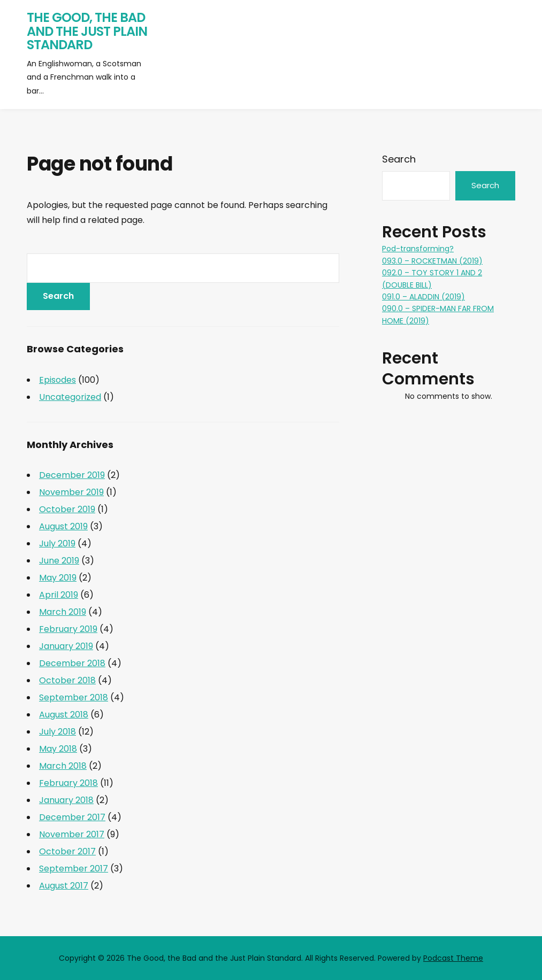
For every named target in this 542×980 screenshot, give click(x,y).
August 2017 (64, 886)
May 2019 (58, 578)
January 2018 (66, 800)
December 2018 (72, 663)
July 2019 (57, 543)
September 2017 (74, 869)
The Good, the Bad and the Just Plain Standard (87, 31)
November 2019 (71, 492)
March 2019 (63, 612)
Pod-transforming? (418, 249)
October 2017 (67, 851)
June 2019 (59, 561)
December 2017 (72, 817)
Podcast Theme (453, 958)
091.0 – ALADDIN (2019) (423, 297)
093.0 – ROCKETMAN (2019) (432, 261)
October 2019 (67, 509)
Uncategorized (70, 397)
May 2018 (58, 749)
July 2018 (58, 732)
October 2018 (67, 680)
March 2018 (63, 766)
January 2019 (66, 646)
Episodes (58, 380)
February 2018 (68, 783)
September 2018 (74, 697)
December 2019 (72, 475)
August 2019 (63, 526)
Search (399, 159)
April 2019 (59, 595)
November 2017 (72, 834)
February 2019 (68, 629)
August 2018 (64, 715)
